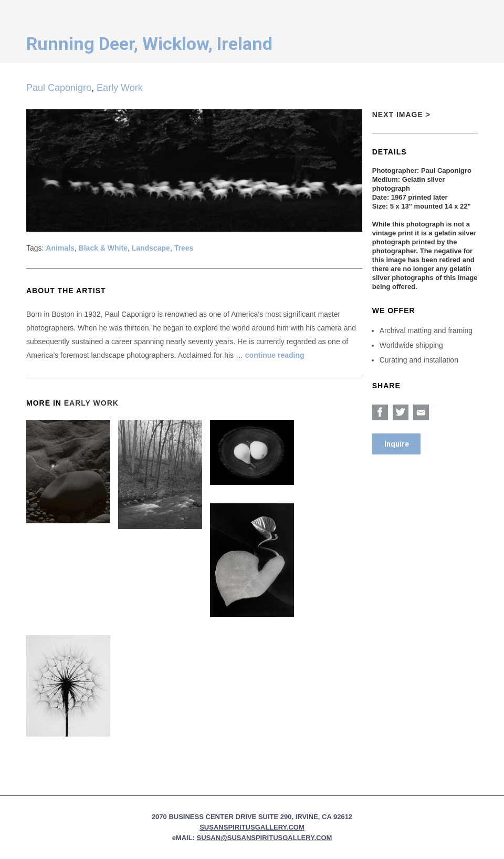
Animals (60, 248)
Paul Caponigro (59, 88)
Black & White (103, 248)
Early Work (120, 88)
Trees (184, 248)
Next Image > (401, 115)
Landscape (151, 248)
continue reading (275, 355)
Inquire (397, 444)
